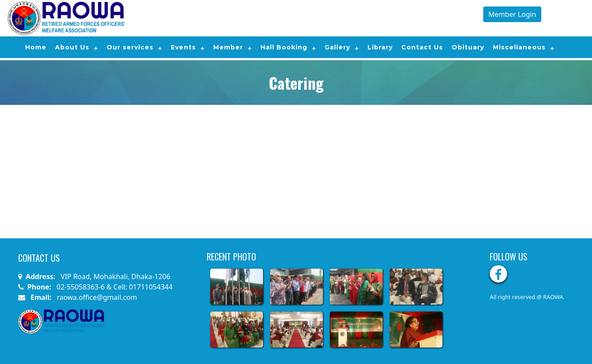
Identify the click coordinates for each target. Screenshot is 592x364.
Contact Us (422, 47)
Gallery (337, 47)
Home (36, 47)
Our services (130, 47)
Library (380, 47)
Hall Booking (284, 47)
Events (183, 47)
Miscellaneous (519, 47)
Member (228, 47)
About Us (72, 47)
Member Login (512, 14)
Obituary (468, 47)
